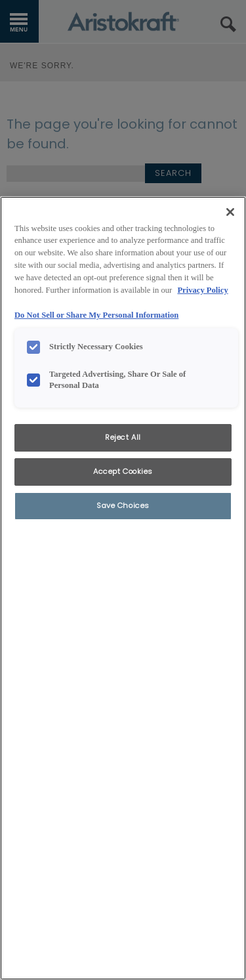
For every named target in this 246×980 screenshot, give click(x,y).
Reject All (123, 437)
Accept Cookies (123, 471)
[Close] (230, 212)
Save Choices (123, 505)
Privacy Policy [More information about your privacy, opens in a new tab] (202, 290)
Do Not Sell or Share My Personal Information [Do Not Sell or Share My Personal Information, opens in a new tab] (96, 315)
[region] (123, 588)
